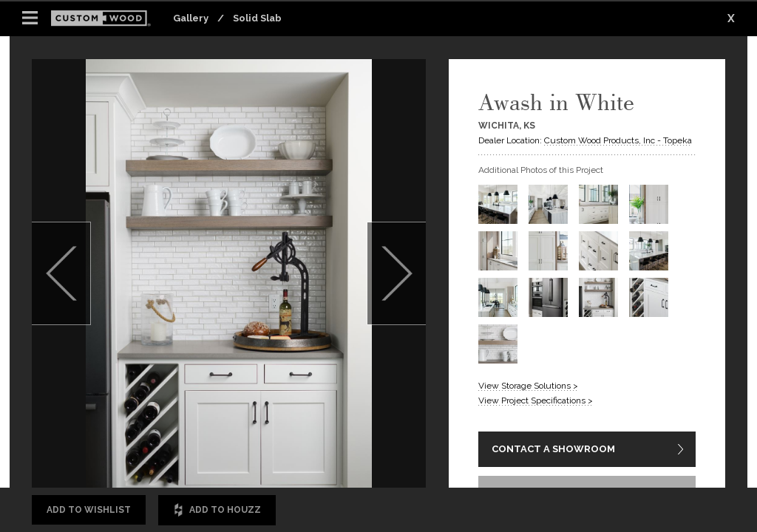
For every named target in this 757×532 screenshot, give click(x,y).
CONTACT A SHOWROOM (553, 449)
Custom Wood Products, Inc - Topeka (618, 140)
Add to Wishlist (89, 510)
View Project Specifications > (536, 400)
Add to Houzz (217, 510)
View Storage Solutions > (528, 386)
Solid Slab (257, 18)
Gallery (191, 18)
